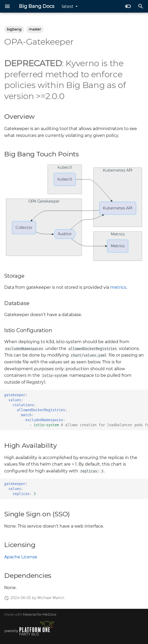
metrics (118, 287)
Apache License (21, 557)
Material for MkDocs (39, 614)
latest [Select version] (68, 6)
